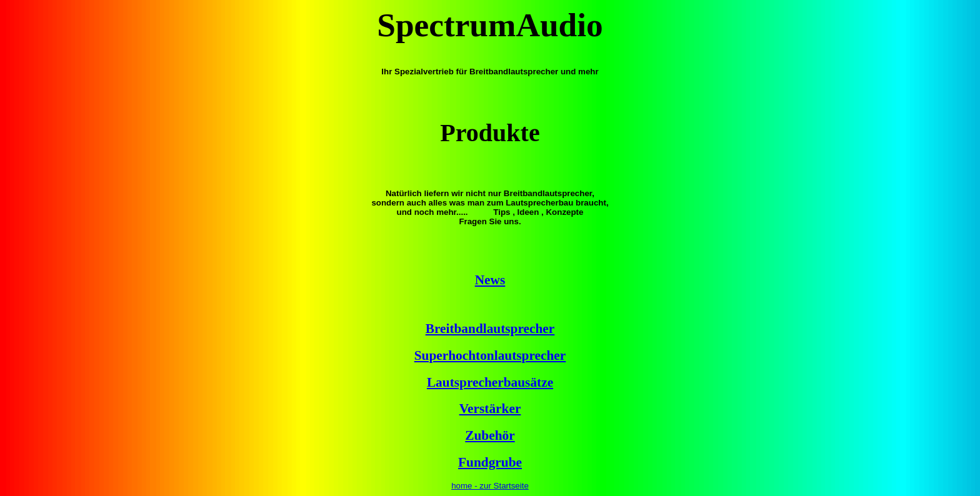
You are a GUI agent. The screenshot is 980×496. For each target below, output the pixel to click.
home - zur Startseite (490, 486)
